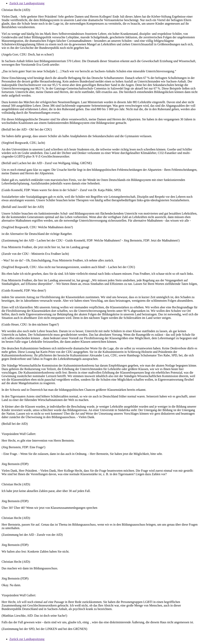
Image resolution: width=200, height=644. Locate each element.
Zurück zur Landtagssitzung (27, 3)
